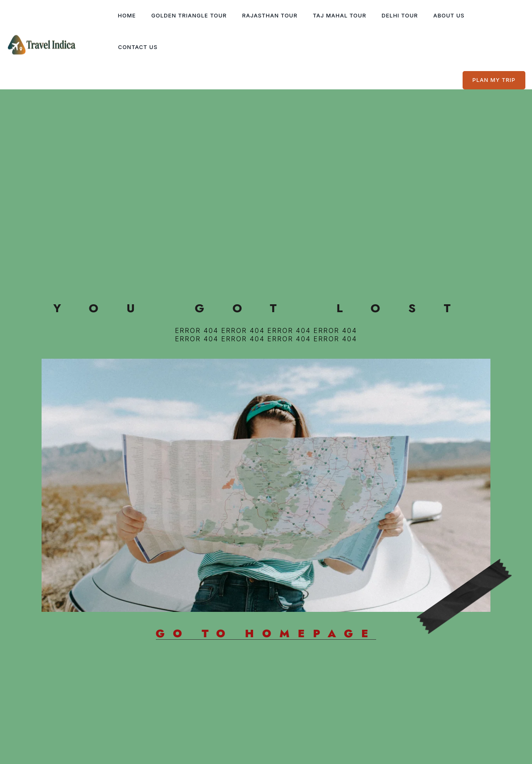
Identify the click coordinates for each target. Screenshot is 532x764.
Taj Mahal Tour (340, 15)
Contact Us (138, 47)
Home (127, 15)
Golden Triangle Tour (189, 15)
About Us (449, 15)
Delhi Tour (400, 15)
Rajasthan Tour (270, 15)
